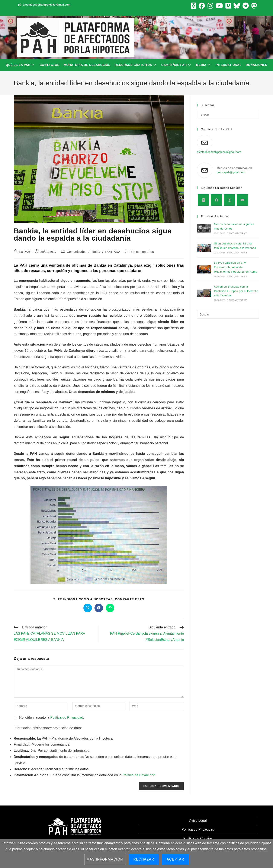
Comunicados (77, 252)
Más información (105, 859)
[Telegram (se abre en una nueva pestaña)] (246, 6)
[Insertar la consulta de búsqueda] (228, 115)
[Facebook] (216, 200)
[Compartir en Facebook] (99, 608)
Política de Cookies (198, 838)
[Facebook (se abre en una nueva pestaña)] (202, 6)
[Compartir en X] (88, 608)
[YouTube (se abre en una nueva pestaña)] (219, 6)
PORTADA (113, 252)
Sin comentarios (142, 252)
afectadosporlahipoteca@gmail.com (47, 5)
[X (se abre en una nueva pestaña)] (194, 6)
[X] (203, 200)
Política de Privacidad (67, 718)
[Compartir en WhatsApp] (110, 608)
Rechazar (144, 859)
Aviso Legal (198, 821)
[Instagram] (229, 200)
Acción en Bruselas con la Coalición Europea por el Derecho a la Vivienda (236, 291)
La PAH (25, 252)
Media (96, 252)
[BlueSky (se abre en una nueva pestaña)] (237, 6)
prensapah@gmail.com (231, 172)
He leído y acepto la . (49, 718)
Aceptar (175, 859)
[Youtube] (242, 200)
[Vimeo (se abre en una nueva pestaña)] (228, 6)
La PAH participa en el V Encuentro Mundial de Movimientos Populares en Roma (236, 267)
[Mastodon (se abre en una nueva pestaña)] (253, 6)
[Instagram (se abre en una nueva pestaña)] (210, 6)
